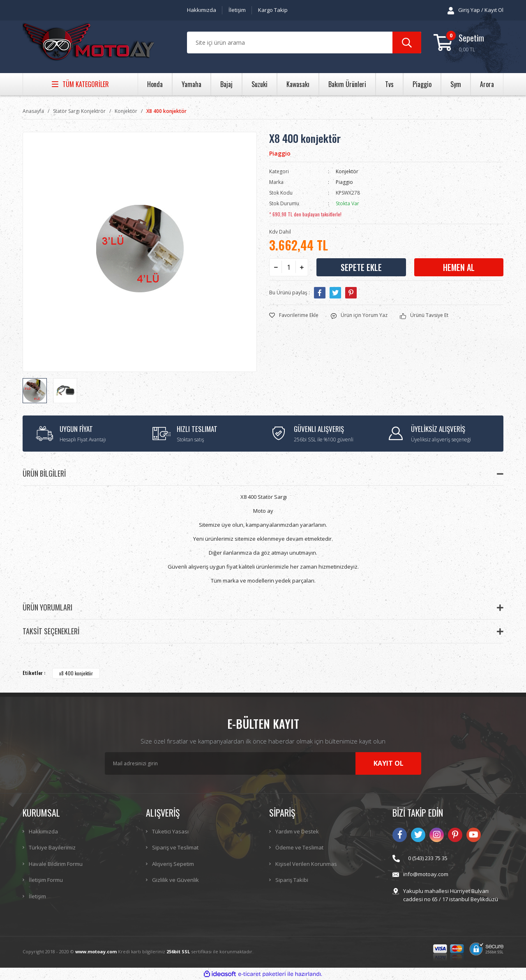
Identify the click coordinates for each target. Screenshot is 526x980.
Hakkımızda (202, 10)
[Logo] (88, 43)
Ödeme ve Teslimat (299, 847)
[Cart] (468, 42)
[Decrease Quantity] (276, 267)
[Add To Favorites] (294, 315)
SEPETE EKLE (361, 267)
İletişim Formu (46, 880)
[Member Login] (475, 10)
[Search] (304, 42)
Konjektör (347, 171)
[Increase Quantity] (302, 267)
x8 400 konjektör (76, 673)
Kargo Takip (273, 10)
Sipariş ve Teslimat (175, 847)
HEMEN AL (459, 267)
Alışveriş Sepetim (173, 864)
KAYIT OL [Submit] (389, 763)
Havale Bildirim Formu (56, 864)
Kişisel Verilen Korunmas (306, 864)
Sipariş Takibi (292, 880)
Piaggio (280, 153)
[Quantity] (289, 267)
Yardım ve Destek (297, 831)
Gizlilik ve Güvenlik (175, 880)
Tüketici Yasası (170, 831)
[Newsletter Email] (263, 763)
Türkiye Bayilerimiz (52, 847)
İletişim (237, 10)
